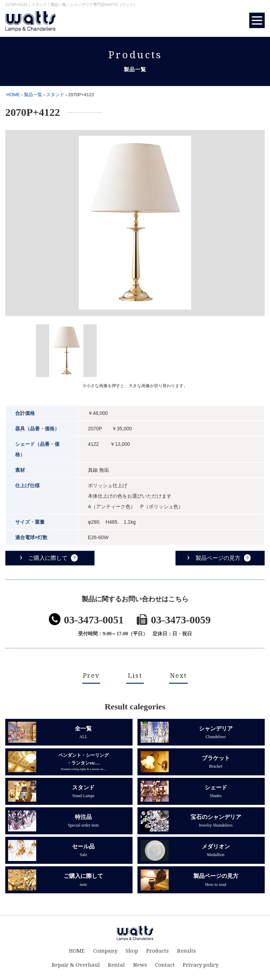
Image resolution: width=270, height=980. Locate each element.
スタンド (55, 95)
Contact (163, 968)
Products (156, 954)
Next (178, 676)
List (135, 676)
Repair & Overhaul (79, 968)
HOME (13, 95)
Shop (132, 954)
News (140, 968)
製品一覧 (33, 95)
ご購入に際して (48, 558)
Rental (118, 968)
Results (183, 954)
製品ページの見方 (218, 558)
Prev (91, 676)
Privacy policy (198, 968)
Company (107, 954)
